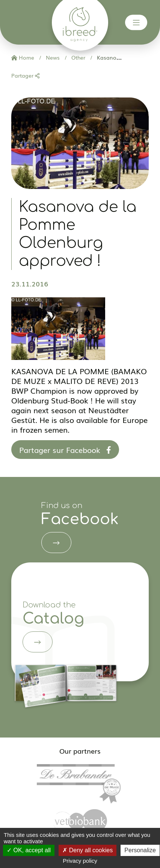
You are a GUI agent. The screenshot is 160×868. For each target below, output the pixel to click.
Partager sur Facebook (65, 450)
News (52, 57)
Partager (25, 75)
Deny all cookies (88, 850)
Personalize (140, 850)
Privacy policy (80, 861)
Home (23, 57)
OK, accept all (29, 850)
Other (78, 57)
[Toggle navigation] (136, 22)
